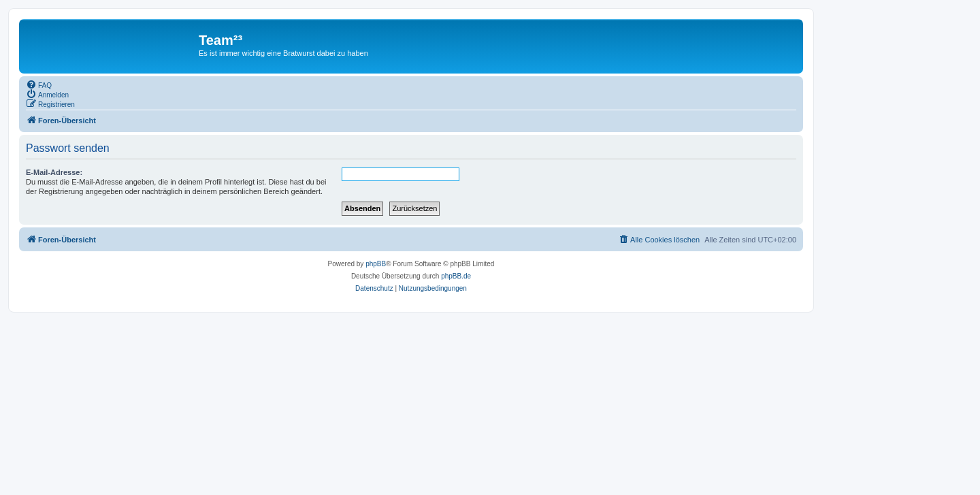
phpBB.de (456, 276)
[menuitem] (39, 84)
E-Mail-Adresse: (54, 172)
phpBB (376, 264)
